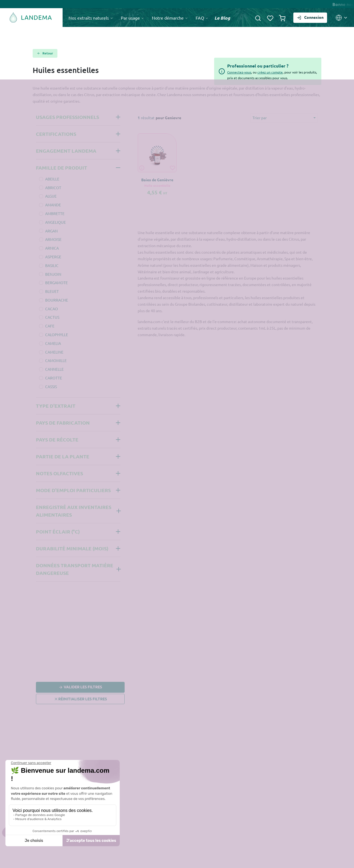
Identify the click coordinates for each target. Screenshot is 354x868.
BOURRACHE (57, 300)
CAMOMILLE (56, 360)
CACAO (52, 309)
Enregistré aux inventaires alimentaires (74, 511)
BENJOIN (53, 274)
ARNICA (52, 248)
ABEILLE (52, 179)
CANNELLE (54, 369)
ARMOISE (53, 239)
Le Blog (222, 18)
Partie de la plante (63, 456)
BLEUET (52, 291)
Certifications (56, 134)
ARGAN (51, 231)
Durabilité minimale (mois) (72, 548)
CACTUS (52, 317)
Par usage (133, 18)
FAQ (202, 18)
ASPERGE (53, 257)
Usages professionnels (67, 117)
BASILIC (52, 265)
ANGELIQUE (56, 222)
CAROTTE (54, 378)
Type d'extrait (56, 406)
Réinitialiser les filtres (80, 699)
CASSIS (51, 387)
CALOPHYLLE (57, 335)
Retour (45, 53)
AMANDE (53, 205)
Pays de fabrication (63, 423)
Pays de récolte (57, 439)
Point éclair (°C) (58, 531)
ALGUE (51, 196)
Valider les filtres (80, 687)
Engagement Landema (66, 151)
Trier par (260, 118)
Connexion (310, 17)
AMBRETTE (55, 213)
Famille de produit (61, 168)
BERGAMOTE (56, 283)
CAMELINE (54, 352)
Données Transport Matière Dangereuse (75, 569)
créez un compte (270, 72)
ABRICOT (53, 188)
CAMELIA (53, 343)
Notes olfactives (59, 473)
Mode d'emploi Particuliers (73, 490)
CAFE (50, 326)
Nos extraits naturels (91, 18)
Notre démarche (170, 18)
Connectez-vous (239, 72)
